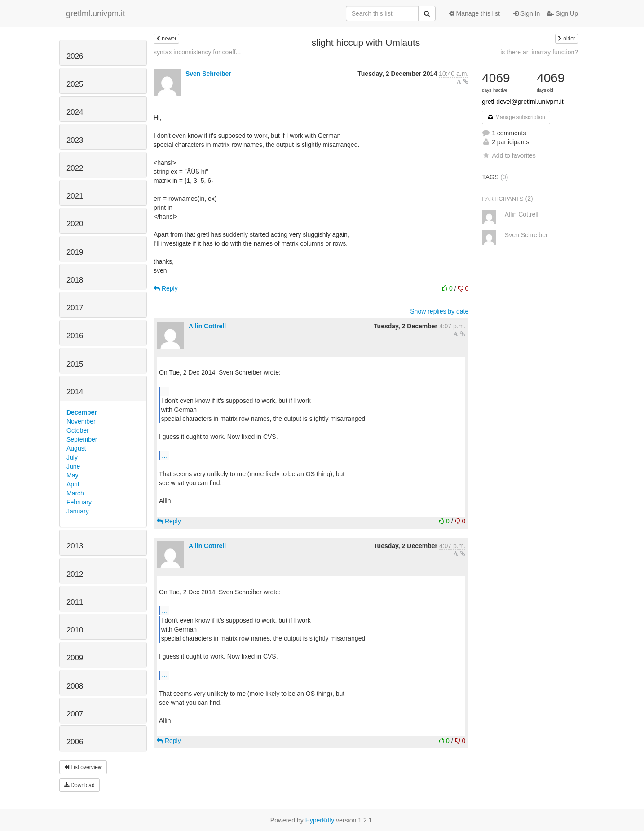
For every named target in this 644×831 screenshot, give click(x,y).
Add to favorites (509, 155)
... (165, 391)
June (73, 466)
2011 (75, 602)
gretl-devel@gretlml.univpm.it (523, 102)
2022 (75, 168)
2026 (75, 56)
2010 (75, 630)
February (79, 502)
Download (79, 785)
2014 (75, 392)
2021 (75, 196)
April (73, 484)
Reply (166, 288)
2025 (75, 84)
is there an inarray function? (539, 52)
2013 (75, 546)
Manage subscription (516, 117)
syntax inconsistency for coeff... (197, 52)
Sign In (527, 13)
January (78, 511)
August (76, 448)
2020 (75, 224)
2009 (75, 658)
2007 (75, 714)
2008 (75, 686)
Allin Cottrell (207, 326)
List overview (83, 767)
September (82, 439)
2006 (75, 742)
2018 (75, 280)
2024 (75, 112)
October (78, 430)
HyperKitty (320, 820)
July (72, 457)
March (75, 493)
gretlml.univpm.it (95, 13)
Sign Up (562, 13)
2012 (75, 574)
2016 (75, 336)
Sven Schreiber (208, 74)
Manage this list (474, 13)
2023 (75, 140)
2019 (75, 252)
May (72, 475)
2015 (75, 364)
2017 (75, 308)
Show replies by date (439, 311)
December (82, 412)
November (81, 421)
